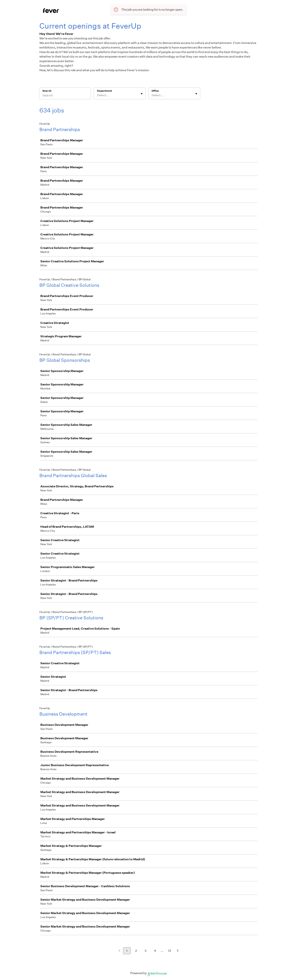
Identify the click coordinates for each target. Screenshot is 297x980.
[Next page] (178, 951)
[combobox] (97, 95)
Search (47, 91)
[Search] (65, 96)
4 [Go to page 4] (155, 951)
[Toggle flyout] (142, 94)
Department (104, 91)
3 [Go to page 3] (145, 951)
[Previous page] (119, 951)
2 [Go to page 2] (136, 951)
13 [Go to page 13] (170, 951)
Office (155, 91)
